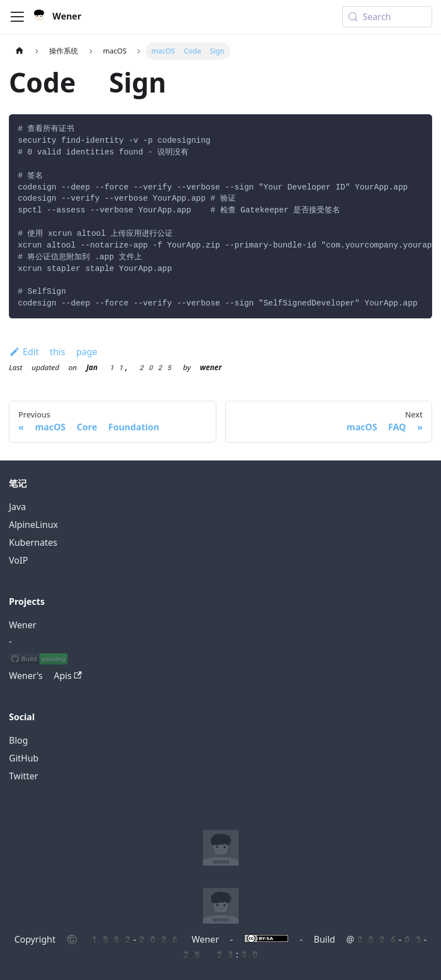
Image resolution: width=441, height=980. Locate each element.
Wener (23, 625)
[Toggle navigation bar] (17, 17)
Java (17, 507)
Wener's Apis (45, 676)
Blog (18, 741)
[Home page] (20, 51)
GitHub (24, 758)
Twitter (23, 776)
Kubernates (33, 543)
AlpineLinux (33, 525)
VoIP (18, 561)
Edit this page (53, 352)
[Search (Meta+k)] (387, 17)
